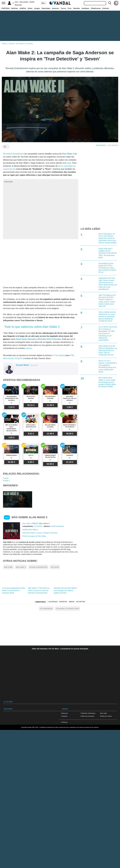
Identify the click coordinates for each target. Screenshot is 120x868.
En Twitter (81, 602)
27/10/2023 (38, 526)
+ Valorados (52, 602)
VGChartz (64, 722)
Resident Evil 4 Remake (49, 339)
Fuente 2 (6, 481)
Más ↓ (43, 3)
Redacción (65, 713)
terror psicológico (66, 166)
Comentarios (40, 602)
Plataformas (96, 8)
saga (69, 163)
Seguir (7, 517)
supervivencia (9, 169)
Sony (17, 2)
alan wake (8, 567)
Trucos (63, 8)
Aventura (60, 526)
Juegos (37, 8)
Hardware (85, 8)
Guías (30, 8)
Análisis (23, 8)
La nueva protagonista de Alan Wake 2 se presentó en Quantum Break (14, 590)
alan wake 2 (21, 567)
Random (77, 8)
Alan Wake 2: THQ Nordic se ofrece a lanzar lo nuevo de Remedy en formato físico (39, 590)
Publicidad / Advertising (88, 713)
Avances (55, 8)
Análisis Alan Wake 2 (30, 530)
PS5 (72, 355)
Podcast (106, 8)
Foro (70, 8)
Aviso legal (103, 713)
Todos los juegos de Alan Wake (34, 536)
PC (21, 358)
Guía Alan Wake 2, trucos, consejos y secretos (40, 533)
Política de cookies (106, 716)
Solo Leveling (24, 2)
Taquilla (32, 2)
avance (29, 348)
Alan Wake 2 (68, 154)
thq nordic (55, 567)
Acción (53, 526)
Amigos (72, 602)
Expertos (63, 602)
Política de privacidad (87, 716)
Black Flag (18, 5)
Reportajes (46, 8)
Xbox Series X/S (10, 358)
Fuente (6, 478)
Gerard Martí (101, 145)
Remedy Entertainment (13, 154)
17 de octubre (59, 355)
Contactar (64, 716)
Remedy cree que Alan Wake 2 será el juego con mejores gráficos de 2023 (65, 590)
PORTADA (5, 8)
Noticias (15, 8)
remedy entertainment (38, 567)
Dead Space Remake (26, 339)
